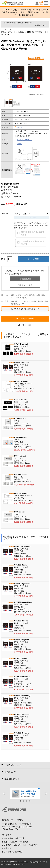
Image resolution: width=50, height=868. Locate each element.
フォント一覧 (31, 218)
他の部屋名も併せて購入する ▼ (25, 309)
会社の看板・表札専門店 (14, 838)
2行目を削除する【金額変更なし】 (33, 233)
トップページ (6, 29)
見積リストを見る (25, 285)
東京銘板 (8, 848)
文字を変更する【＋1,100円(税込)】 (33, 243)
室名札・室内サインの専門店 (16, 842)
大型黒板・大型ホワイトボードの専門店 (21, 845)
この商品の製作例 (25, 319)
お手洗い (21, 32)
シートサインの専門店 (13, 852)
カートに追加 (33, 259)
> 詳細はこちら (41, 25)
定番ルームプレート (8, 32)
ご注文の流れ (25, 325)
